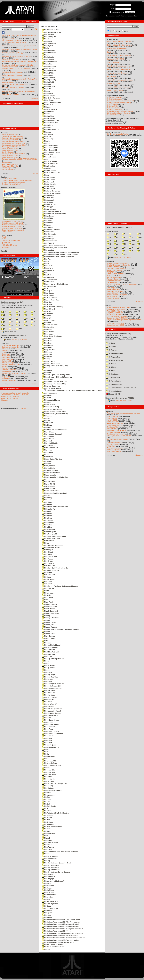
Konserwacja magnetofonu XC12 (14, 145)
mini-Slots (47, 584)
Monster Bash (48, 690)
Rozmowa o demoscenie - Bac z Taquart (17, 56)
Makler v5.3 (47, 105)
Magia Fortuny (48, 50)
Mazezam (46, 316)
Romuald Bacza (113, 279)
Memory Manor (49, 361)
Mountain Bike (48, 770)
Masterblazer (48, 195)
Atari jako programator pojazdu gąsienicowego (19, 91)
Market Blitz (47, 155)
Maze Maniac (48, 295)
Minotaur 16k (48, 588)
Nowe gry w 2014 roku (10, 166)
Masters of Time (49, 205)
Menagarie (47, 370)
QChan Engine (7, 170)
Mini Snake (47, 561)
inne (19, 329)
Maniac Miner (48, 116)
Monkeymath (48, 679)
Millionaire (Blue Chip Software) (55, 507)
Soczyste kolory (113, 444)
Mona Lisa (47, 656)
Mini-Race (47, 582)
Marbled (46, 141)
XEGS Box (111, 446)
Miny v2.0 (47, 595)
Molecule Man (48, 654)
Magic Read (47, 75)
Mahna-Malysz (48, 96)
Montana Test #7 (49, 704)
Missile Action (48, 609)
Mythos (46, 949)
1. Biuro (110, 343)
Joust (4, 352)
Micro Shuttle (48, 439)
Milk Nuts (46, 500)
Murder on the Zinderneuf (53, 881)
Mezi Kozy (47, 425)
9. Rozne (111, 371)
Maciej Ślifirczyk (113, 293)
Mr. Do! (46, 804)
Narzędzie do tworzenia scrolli (13, 138)
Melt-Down (47, 354)
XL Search (6, 248)
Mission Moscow (49, 627)
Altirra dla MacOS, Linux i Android (119, 55)
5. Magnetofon (113, 357)
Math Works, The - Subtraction (54, 248)
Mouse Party (48, 781)
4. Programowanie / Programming (119, 103)
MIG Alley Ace (48, 482)
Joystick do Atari (113, 427)
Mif (44, 479)
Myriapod (46, 915)
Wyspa (5, 366)
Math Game (47, 236)
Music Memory (48, 890)
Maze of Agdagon (50, 298)
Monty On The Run (50, 715)
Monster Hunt (48, 693)
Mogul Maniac (48, 650)
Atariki (4, 237)
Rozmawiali (110, 261)
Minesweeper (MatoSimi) (52, 545)
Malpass (46, 107)
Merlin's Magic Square (51, 388)
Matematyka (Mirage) (51, 229)
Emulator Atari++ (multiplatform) (13, 182)
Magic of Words (49, 71)
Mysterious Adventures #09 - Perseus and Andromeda (63, 938)
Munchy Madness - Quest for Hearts (57, 863)
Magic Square (48, 77)
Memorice (47, 357)
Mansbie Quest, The (50, 130)
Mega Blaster (48, 332)
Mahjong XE (47, 93)
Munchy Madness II (50, 865)
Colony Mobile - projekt (10, 398)
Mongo (46, 670)
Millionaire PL (48, 509)
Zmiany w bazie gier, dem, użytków (119, 45)
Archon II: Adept (8, 363)
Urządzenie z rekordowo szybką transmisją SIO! (19, 35)
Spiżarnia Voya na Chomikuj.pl (13, 230)
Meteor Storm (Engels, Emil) (54, 411)
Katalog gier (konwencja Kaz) (12, 302)
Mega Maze (47, 334)
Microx (46, 454)
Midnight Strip (48, 466)
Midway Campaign (50, 470)
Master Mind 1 (48, 189)
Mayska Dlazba (49, 286)
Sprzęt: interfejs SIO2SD (116, 325)
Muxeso (46, 899)
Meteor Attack (48, 405)
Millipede (46, 511)
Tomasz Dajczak (113, 267)
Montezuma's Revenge (51, 713)
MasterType (47, 207)
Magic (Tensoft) (49, 80)
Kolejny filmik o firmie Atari (116, 48)
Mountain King (48, 772)
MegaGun (47, 341)
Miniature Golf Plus (50, 570)
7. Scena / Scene (113, 108)
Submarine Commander (11, 347)
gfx (139, 237)
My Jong (46, 906)
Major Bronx (48, 100)
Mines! (45, 543)
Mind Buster (48, 520)
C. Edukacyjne (113, 377)
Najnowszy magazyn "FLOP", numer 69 (16, 69)
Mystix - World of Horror (52, 945)
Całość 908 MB (113, 394)
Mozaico (46, 793)
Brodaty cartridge (8, 83)
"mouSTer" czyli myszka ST (117, 309)
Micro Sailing (48, 436)
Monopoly (47, 681)
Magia (45, 48)
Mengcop (46, 373)
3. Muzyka (111, 350)
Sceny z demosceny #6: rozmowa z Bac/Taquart (19, 62)
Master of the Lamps (51, 191)
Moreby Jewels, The (50, 747)
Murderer (46, 883)
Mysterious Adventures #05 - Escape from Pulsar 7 (62, 929)
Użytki (118, 31)
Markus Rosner (49, 157)
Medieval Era (48, 327)
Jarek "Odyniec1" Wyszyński (117, 295)
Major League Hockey (51, 102)
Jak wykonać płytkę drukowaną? (118, 439)
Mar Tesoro (47, 134)
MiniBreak (47, 572)
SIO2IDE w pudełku (114, 450)
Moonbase (47, 738)
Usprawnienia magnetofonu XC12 (14, 142)
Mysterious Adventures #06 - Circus (57, 931)
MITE (45, 641)
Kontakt (4, 251)
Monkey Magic (48, 675)
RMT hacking (112, 76)
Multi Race (47, 845)
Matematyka (47, 227)
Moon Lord (47, 722)
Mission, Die (48, 625)
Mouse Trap (47, 786)
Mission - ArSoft (49, 622)
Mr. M (45, 808)
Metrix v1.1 (47, 421)
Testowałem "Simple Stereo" (117, 430)
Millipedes (47, 513)
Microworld (47, 452)
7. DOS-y (111, 364)
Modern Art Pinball (50, 647)
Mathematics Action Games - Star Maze (58, 257)
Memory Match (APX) (51, 363)
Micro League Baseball (52, 434)
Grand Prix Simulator (10, 380)
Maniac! (46, 114)
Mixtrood (46, 643)
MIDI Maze (47, 461)
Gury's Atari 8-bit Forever (11, 241)
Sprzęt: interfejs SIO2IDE (116, 323)
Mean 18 (46, 318)
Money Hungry (48, 666)
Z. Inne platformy (114, 391)
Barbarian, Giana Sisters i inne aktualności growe (20, 49)
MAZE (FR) (47, 291)
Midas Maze (47, 457)
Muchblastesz (48, 833)
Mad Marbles (48, 34)
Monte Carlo (48, 706)
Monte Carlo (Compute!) (52, 709)
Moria (45, 750)
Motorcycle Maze (49, 763)
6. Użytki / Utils (112, 106)
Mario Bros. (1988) (50, 148)
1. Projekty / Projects (114, 97)
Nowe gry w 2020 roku (10, 147)
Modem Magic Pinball (51, 645)
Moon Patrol (48, 729)
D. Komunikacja (114, 381)
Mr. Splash (47, 817)
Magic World (48, 82)
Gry (111, 31)
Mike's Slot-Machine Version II (54, 493)
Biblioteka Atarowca (8, 188)
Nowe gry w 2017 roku (10, 150)
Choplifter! (6, 351)
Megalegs (47, 343)
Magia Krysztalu (49, 53)
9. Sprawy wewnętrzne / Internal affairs (121, 111)
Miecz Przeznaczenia (51, 473)
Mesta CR (47, 395)
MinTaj (45, 591)
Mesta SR (47, 398)
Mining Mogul (48, 579)
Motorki (46, 768)
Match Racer (48, 216)
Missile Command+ (50, 613)
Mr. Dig (46, 802)
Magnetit (46, 84)
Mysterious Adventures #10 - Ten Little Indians (61, 940)
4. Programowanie (114, 353)
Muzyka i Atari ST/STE (115, 90)
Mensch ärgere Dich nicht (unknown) (57, 377)
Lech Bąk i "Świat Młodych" (117, 268)
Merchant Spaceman (51, 386)
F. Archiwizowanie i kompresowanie (121, 388)
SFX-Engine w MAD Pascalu (12, 136)
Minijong (46, 577)
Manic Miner (48, 125)
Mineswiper (47, 550)
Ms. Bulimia (47, 822)
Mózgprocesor (48, 795)
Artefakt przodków (113, 83)
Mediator (46, 323)
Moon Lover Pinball (50, 724)
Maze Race (47, 302)
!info (125, 241)
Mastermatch (48, 200)
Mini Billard (47, 552)
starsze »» (34, 98)
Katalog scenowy (112, 231)
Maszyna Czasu (49, 209)
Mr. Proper (47, 811)
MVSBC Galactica (50, 901)
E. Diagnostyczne (114, 384)
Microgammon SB (50, 448)
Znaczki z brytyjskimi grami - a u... (119, 66)
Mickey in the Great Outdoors (54, 430)
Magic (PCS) (48, 73)
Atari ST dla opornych (10, 164)
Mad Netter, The (49, 37)
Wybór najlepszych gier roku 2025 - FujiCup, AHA (20, 79)
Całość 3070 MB (9, 331)
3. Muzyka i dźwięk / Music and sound (120, 101)
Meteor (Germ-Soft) (50, 407)
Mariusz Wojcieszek (114, 277)
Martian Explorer (49, 161)
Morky (45, 754)
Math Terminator (49, 241)
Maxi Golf (47, 275)
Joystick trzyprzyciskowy (116, 434)
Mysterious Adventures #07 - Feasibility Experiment (62, 933)
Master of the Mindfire (51, 193)
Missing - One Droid (50, 618)
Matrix (45, 264)
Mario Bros (6, 356)
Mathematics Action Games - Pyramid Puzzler (60, 252)
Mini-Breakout (48, 575)
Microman (47, 450)
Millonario (47, 516)
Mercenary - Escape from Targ (54, 382)
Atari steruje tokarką (114, 451)
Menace (46, 368)
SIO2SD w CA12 (113, 422)
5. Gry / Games (112, 104)
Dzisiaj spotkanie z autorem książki (15, 84)
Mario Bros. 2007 (49, 150)
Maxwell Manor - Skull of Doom (55, 284)
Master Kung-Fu (49, 184)
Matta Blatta (47, 266)
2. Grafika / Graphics (114, 99)
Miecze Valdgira (49, 475)
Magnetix (46, 89)
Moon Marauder (49, 727)
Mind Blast (47, 518)
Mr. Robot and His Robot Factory (55, 813)
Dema (126, 31)
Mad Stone (47, 39)
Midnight (46, 464)
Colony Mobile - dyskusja (10, 397)
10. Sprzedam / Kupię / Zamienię (119, 113)
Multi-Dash (47, 849)
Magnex (46, 91)
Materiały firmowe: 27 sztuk (12, 227)
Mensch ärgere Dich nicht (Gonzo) (56, 375)
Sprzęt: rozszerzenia (114, 314)
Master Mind (48, 186)
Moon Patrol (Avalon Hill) (52, 734)
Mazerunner (47, 313)
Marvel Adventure (50, 164)
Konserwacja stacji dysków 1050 (14, 143)
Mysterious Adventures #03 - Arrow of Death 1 (60, 924)
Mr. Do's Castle (49, 806)
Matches (46, 225)
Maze (45, 289)
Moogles (46, 718)
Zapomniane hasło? (113, 16)
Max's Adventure (49, 279)
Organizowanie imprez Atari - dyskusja (15, 393)
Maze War (47, 311)
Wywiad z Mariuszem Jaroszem (118, 263)
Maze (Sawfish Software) (52, 307)
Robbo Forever (7, 359)
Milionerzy (47, 498)
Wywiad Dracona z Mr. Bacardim (118, 265)
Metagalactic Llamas (51, 400)
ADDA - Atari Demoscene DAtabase (119, 228)
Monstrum (47, 702)
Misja (45, 600)
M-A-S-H (46, 168)
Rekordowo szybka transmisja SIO (119, 69)
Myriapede (47, 913)
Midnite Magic (48, 468)
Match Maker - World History (54, 214)
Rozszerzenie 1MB (114, 432)
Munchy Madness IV (51, 870)
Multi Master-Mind (50, 842)
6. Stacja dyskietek (115, 360)
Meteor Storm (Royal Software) (55, 414)
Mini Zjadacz (48, 563)
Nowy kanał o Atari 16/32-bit (12, 76)
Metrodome (47, 423)
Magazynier (47, 46)
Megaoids (47, 347)
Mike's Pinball (48, 488)
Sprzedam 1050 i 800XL (115, 59)
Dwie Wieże (6, 371)
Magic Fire (47, 64)
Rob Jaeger (111, 288)
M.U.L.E (46, 838)
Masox (45, 175)
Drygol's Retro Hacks (10, 246)
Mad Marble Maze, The (51, 32)
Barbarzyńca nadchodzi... (11, 95)
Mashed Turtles (49, 171)
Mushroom (47, 888)
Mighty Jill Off (48, 484)
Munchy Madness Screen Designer (56, 872)
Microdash (47, 441)
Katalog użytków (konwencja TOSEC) (120, 398)
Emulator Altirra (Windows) (11, 184)
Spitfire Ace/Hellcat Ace (10, 364)
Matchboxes (48, 223)
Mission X (47, 632)
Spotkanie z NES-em (10, 39)
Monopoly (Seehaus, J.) (52, 688)
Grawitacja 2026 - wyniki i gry (13, 53)
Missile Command (50, 611)
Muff (45, 836)
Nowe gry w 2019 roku (10, 149)
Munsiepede (48, 874)
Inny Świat (6, 377)
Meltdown (47, 352)
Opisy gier (5, 344)
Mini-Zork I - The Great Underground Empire (60, 586)
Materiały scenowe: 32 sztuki (12, 223)
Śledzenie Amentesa (114, 281)
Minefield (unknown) (51, 538)
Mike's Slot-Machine (51, 491)
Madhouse (47, 41)
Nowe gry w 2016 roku (10, 156)
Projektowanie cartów (115, 425)
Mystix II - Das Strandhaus (53, 947)
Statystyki (5, 400)
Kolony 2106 (7, 361)
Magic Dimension (50, 62)
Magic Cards (48, 57)
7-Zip (20, 340)
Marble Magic (48, 139)
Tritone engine (7, 168)
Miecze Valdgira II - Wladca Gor (55, 477)
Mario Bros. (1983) (50, 146)
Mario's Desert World (51, 152)
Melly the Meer (48, 350)
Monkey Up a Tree (50, 677)
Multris (46, 854)
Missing (46, 616)
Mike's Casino (48, 486)
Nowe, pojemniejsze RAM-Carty (118, 307)
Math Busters (48, 232)
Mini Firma (47, 554)
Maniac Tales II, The (50, 121)
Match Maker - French (51, 211)
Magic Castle (48, 59)
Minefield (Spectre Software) (54, 536)
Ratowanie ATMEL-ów (115, 423)
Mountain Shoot (49, 774)
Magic (45, 55)
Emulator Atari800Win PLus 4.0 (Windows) (17, 181)
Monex (45, 663)
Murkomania (48, 886)
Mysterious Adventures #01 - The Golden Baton (61, 920)
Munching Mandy (49, 858)
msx (132, 244)
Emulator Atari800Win (10, 179)
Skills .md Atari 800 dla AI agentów (119, 41)
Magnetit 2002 (48, 87)
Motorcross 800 (49, 761)
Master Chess (48, 180)
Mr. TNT (46, 820)
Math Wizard (48, 243)
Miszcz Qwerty (48, 638)
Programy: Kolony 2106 (115, 313)
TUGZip (24, 340)
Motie (45, 759)
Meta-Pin (46, 402)
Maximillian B (48, 277)
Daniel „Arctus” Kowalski (116, 274)
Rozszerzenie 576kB (114, 443)
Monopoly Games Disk (51, 686)
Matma (45, 261)
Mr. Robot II (47, 815)
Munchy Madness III (50, 868)
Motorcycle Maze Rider (52, 765)
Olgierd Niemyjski (113, 298)
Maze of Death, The (50, 300)
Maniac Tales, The (50, 123)
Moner (45, 661)
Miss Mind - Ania (49, 604)
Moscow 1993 (48, 756)
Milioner (46, 495)
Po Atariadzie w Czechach (11, 41)
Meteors (46, 418)
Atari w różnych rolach (115, 448)
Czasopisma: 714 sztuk (10, 221)
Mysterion (47, 917)
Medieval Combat (50, 325)
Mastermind (47, 202)
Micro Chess (48, 432)
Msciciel (46, 829)
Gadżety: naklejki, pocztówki (117, 316)
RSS (34, 29)
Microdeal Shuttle (50, 443)
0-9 (4, 312)
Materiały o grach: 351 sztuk (12, 228)
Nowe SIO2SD (112, 420)
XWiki (4, 239)
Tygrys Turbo (112, 429)
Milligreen (47, 504)
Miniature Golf (48, 566)
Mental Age (47, 379)
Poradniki (4, 133)
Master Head (48, 182)
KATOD (110, 275)
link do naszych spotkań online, (118, 134)
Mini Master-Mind (49, 557)
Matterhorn (47, 268)
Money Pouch (48, 668)
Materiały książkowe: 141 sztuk (13, 225)
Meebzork (47, 329)
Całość (7, 339)
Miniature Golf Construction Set (55, 568)
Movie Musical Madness (52, 790)
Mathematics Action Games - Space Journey (60, 254)
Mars (45, 159)
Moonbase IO (48, 740)
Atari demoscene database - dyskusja (15, 395)
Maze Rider (47, 304)
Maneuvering (48, 111)
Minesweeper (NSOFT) (51, 548)
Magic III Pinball (49, 66)
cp (139, 234)
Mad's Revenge (49, 44)
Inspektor (5, 378)
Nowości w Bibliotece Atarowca (13, 88)
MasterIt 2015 (48, 198)
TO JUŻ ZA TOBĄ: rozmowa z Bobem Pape (122, 284)
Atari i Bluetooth (113, 416)
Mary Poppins (48, 166)
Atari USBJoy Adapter (115, 311)
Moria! (45, 752)
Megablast (47, 338)
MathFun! (47, 259)
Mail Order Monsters (51, 98)
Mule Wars (47, 840)
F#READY (111, 272)
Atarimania (6, 242)
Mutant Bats (47, 897)
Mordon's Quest (49, 745)
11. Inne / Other (112, 115)
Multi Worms (48, 847)
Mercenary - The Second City (54, 384)
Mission (46, 620)
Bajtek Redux (7, 232)
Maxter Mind (48, 282)
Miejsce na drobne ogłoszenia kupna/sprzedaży (124, 320)
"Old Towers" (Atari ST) (10, 345)
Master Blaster (48, 177)
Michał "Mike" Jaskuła (115, 270)
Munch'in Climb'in (50, 856)
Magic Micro (48, 68)
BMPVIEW (6, 163)
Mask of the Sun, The (51, 173)
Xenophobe (6, 358)
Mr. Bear (46, 797)
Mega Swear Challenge (52, 336)
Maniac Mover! (48, 118)
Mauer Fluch (48, 270)
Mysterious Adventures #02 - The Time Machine (61, 922)
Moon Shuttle (48, 736)
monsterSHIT (48, 700)
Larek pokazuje (8, 152)
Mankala (46, 127)
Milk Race (47, 502)
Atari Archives (7, 244)
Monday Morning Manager (53, 659)
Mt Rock (46, 831)
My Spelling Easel (50, 908)
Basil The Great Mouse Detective (14, 373)
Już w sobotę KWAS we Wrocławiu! (15, 42)
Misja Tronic (48, 602)
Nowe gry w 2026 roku (10, 135)
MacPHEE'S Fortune (51, 30)
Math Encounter (49, 234)
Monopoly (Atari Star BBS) (53, 684)
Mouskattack (48, 788)
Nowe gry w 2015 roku (10, 157)
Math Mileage (48, 239)
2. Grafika (111, 347)
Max (44, 273)
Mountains (47, 777)
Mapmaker (47, 132)
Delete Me (111, 52)
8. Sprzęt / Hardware (114, 110)
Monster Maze (48, 695)
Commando (6, 354)
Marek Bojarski (112, 296)
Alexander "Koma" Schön (116, 291)
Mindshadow (48, 523)
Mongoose (47, 672)
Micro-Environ (48, 445)
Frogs (4, 349)
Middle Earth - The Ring (52, 459)
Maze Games (48, 293)
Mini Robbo (47, 559)
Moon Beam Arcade (50, 720)
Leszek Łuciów (112, 282)
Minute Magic (48, 593)
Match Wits (47, 218)
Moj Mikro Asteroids (51, 652)
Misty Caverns (48, 636)
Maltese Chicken (49, 109)
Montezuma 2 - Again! (51, 711)
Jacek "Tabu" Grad (114, 289)
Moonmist (47, 743)
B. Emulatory (112, 374)
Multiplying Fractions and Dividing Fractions (60, 852)
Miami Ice (47, 427)
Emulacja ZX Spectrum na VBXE (14, 154)
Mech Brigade (48, 320)
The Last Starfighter (9, 370)
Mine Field (47, 527)
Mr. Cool (46, 799)
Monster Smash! (49, 697)
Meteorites (47, 416)
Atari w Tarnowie (113, 62)
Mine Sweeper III (49, 534)
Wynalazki (109, 411)
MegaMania (47, 345)
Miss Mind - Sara (49, 606)
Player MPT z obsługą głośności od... (120, 80)
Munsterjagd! (48, 879)
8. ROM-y (111, 367)
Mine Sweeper (48, 529)
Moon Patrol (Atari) (50, 731)
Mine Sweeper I (49, 532)
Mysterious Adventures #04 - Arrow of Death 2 (60, 926)
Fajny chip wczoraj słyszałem (117, 73)
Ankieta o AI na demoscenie (12, 72)
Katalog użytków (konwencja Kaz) (118, 334)
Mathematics (48, 250)
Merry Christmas (49, 393)
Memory (46, 359)
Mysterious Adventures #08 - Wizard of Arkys (60, 935)
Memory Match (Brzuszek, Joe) (55, 366)
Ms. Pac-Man (48, 824)
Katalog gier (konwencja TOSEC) (13, 336)
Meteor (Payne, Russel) (52, 409)
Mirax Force (47, 597)
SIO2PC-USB (112, 418)
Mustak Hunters (49, 895)
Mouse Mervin (48, 779)
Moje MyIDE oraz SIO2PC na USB (119, 436)
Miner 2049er (48, 541)
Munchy (46, 861)
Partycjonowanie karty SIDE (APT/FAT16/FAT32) (19, 159)
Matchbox (47, 220)
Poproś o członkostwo (129, 16)
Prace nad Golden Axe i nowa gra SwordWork (18, 46)
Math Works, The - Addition (53, 245)
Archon (5, 368)
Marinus (46, 143)
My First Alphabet (50, 904)
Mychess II (47, 911)
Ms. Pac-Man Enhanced (52, 827)
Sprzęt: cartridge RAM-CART (117, 318)
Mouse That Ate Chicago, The (54, 784)
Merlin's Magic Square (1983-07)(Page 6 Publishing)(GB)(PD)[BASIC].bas (73, 391)
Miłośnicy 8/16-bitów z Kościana (118, 87)
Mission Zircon (49, 634)
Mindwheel (47, 525)
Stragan (108, 306)
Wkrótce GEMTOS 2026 (11, 60)
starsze (36, 173)
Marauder (47, 136)
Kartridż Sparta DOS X (10, 140)
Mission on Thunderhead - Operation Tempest (60, 629)
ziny (124, 254)
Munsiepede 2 (48, 877)
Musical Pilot (48, 892)
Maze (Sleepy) (48, 309)
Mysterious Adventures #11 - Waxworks (58, 942)
